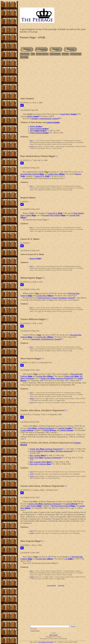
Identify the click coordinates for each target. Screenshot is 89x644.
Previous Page (76, 54)
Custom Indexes (42, 54)
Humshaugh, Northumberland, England (46, 339)
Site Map (65, 54)
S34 (31, 403)
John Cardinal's (42, 642)
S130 (32, 474)
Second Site (50, 642)
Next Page (24, 57)
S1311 (32, 476)
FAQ (33, 54)
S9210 (32, 398)
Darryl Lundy (53, 635)
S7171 (32, 146)
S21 (31, 141)
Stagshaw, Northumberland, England (45, 118)
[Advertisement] (53, 79)
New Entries (25, 54)
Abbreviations (55, 54)
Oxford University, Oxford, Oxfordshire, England (56, 298)
